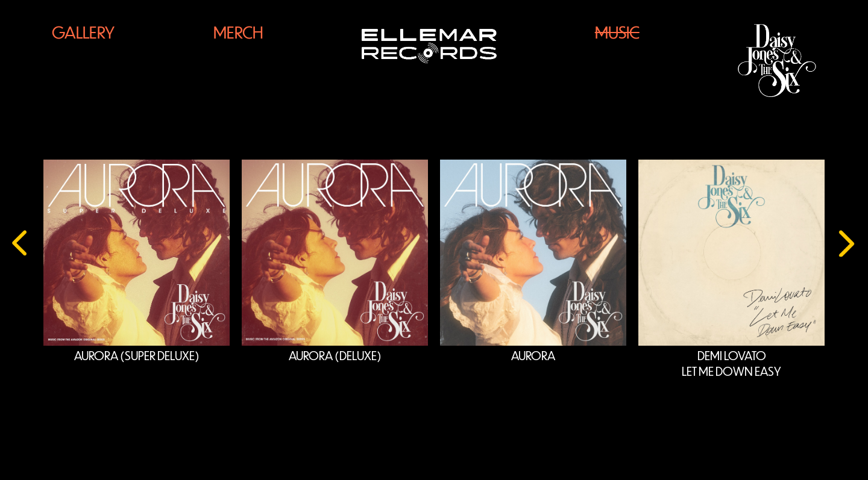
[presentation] (21, 239)
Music (617, 32)
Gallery (83, 32)
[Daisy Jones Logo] (777, 61)
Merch (238, 32)
